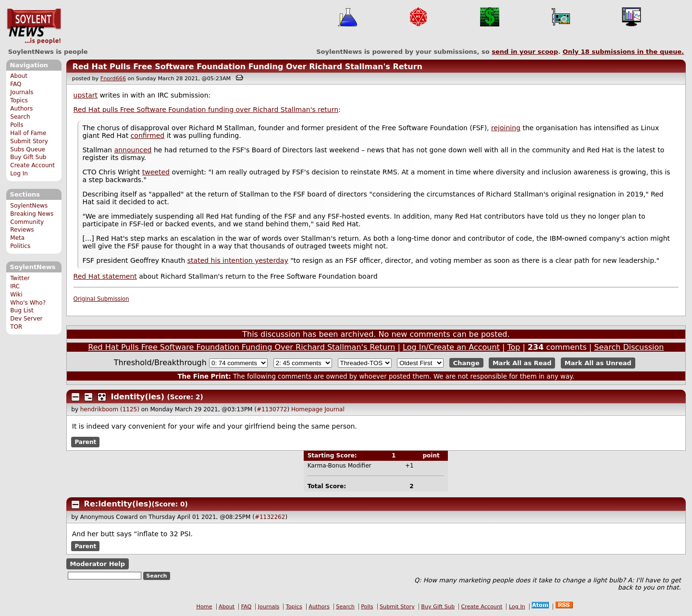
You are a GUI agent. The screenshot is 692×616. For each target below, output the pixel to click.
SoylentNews (34, 26)
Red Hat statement (105, 276)
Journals (22, 92)
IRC (15, 286)
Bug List (22, 310)
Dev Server (26, 319)
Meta (17, 238)
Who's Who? (28, 303)
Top (513, 347)
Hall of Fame (28, 133)
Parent (85, 442)
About (19, 76)
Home (204, 607)
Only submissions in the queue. (624, 52)
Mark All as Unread (598, 363)
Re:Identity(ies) (118, 504)
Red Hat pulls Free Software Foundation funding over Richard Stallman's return (206, 110)
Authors (21, 109)
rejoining (506, 128)
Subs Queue (28, 149)
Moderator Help (97, 564)
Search (20, 117)
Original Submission (101, 299)
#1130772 (272, 409)
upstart (86, 95)
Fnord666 (113, 79)
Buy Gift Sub (28, 157)
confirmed (148, 136)
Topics (19, 100)
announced (133, 150)
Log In (19, 173)
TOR (16, 327)
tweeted (156, 172)
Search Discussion (629, 347)
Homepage (307, 409)
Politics (20, 246)
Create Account (32, 165)
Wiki (16, 295)
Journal (334, 409)
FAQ (16, 84)
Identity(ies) (138, 397)
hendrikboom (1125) (110, 409)
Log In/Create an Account (451, 347)
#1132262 (270, 517)
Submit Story (29, 141)
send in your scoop (525, 52)
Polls (17, 125)
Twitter (20, 278)
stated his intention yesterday (238, 260)
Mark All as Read (522, 363)
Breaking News (32, 214)
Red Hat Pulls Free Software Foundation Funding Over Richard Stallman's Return (247, 67)
